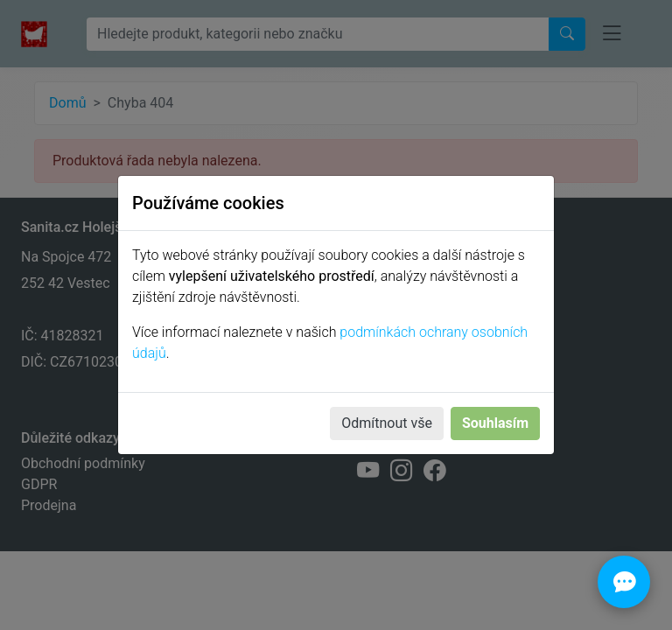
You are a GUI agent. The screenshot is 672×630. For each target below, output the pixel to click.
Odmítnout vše (387, 423)
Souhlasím (495, 423)
